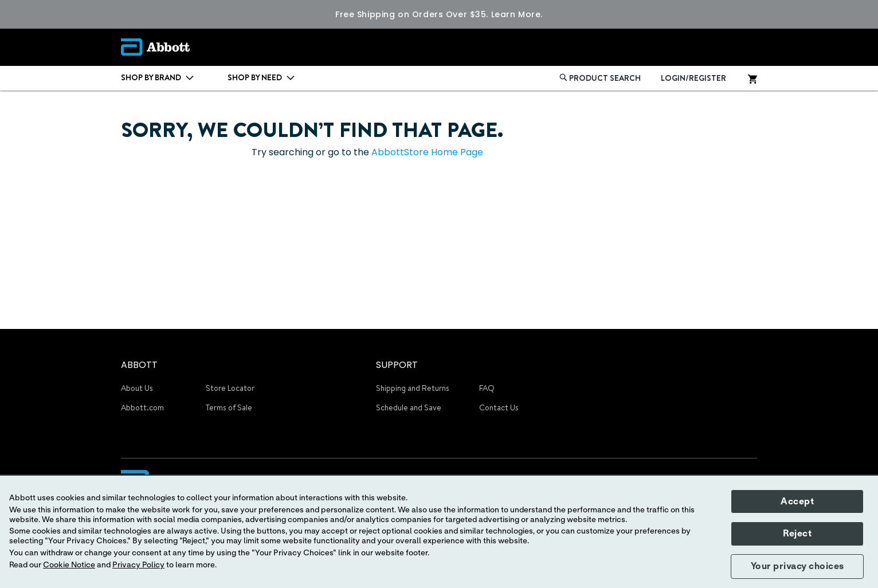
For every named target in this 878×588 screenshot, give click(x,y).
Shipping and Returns (413, 388)
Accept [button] (797, 501)
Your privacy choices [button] (797, 566)
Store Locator (230, 388)
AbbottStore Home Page (427, 152)
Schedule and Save (409, 407)
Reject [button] (797, 534)
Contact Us (499, 407)
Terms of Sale (229, 407)
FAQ (487, 388)
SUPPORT (397, 365)
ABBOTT (139, 365)
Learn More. (517, 14)
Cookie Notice (69, 565)
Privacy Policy (138, 565)
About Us (137, 388)
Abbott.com (142, 407)
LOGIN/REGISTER (693, 78)
